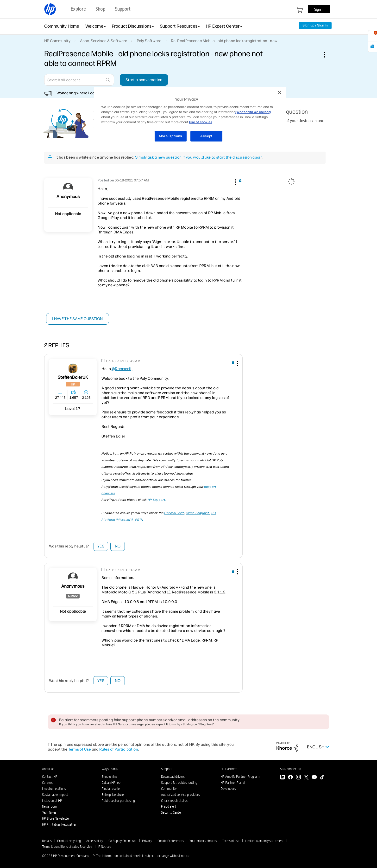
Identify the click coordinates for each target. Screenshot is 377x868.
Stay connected (291, 769)
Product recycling (69, 841)
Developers (228, 789)
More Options (171, 136)
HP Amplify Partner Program (240, 777)
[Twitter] (306, 778)
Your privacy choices (203, 841)
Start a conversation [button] (144, 80)
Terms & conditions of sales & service (67, 847)
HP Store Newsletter (56, 818)
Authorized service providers (180, 795)
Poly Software (149, 41)
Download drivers (173, 777)
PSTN (139, 520)
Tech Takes (49, 812)
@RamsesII (121, 369)
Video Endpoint (198, 513)
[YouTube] (314, 778)
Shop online (110, 777)
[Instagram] (298, 778)
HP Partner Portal (233, 783)
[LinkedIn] (283, 778)
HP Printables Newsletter (59, 824)
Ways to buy (110, 769)
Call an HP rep (111, 783)
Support (167, 769)
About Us (48, 769)
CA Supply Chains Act (123, 841)
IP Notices (104, 847)
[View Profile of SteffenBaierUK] (73, 377)
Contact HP (50, 777)
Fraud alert (169, 806)
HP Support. (157, 500)
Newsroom (49, 806)
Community (169, 789)
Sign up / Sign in (315, 25)
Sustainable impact (55, 795)
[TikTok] (322, 778)
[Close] (280, 93)
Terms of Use (80, 749)
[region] (190, 117)
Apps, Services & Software (104, 41)
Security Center (172, 812)
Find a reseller (111, 789)
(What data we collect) (253, 112)
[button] (235, 181)
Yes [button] (101, 546)
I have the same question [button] (78, 319)
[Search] (79, 80)
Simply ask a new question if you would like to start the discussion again (199, 157)
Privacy (147, 841)
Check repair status (174, 801)
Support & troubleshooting (179, 783)
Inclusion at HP (52, 801)
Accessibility (95, 841)
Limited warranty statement (264, 841)
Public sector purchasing (118, 801)
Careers (47, 783)
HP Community (57, 41)
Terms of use (231, 841)
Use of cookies (201, 122)
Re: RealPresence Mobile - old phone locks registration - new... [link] (225, 41)
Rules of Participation (119, 749)
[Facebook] (290, 778)
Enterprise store (113, 795)
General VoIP (174, 513)
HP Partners (229, 769)
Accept (206, 136)
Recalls (47, 841)
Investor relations (54, 789)
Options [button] (327, 55)
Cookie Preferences (171, 841)
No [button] (118, 546)
